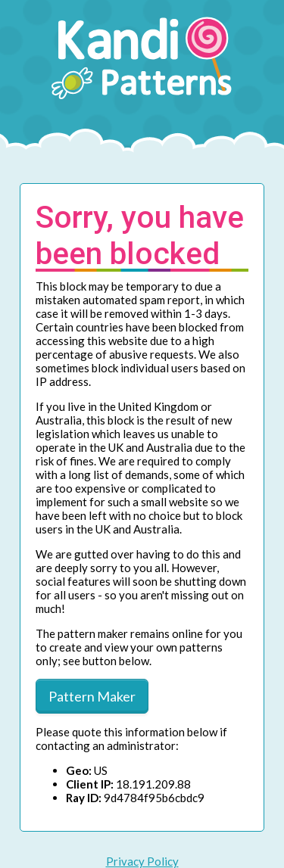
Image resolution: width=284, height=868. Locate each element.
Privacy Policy (142, 861)
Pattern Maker (92, 696)
